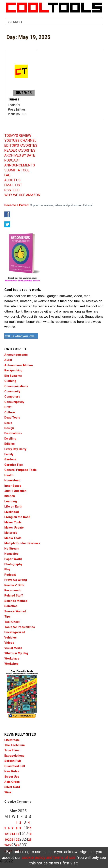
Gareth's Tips (14, 465)
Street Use (12, 777)
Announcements (16, 355)
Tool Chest (12, 622)
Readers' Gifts (14, 585)
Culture (10, 412)
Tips (7, 617)
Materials (11, 533)
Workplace (12, 659)
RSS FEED (12, 190)
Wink (8, 792)
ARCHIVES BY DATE (20, 155)
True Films (12, 750)
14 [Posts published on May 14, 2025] (13, 834)
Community (12, 391)
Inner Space (13, 486)
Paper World (13, 559)
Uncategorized (15, 632)
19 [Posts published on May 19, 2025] (6, 840)
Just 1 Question (15, 491)
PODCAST (12, 160)
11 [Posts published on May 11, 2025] (30, 828)
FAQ (7, 175)
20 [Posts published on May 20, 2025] (10, 840)
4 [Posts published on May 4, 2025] (29, 823)
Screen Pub (13, 761)
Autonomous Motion (19, 365)
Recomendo (13, 590)
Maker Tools (13, 522)
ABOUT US (12, 180)
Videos (9, 643)
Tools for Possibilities (20, 627)
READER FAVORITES (20, 150)
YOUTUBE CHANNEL (20, 141)
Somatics (11, 606)
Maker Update (14, 528)
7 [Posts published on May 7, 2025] (12, 828)
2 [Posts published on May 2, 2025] (20, 823)
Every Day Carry (15, 449)
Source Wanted (15, 611)
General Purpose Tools (20, 470)
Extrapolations (14, 756)
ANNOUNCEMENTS (20, 165)
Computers (12, 397)
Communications (16, 386)
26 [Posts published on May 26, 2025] (6, 845)
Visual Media (13, 648)
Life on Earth (13, 507)
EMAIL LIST (13, 185)
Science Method (16, 601)
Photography (13, 564)
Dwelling (10, 439)
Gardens (10, 459)
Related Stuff (14, 596)
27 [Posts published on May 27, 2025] (10, 845)
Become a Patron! (17, 205)
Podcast (10, 575)
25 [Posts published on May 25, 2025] (30, 840)
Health (9, 475)
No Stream (12, 549)
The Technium (15, 745)
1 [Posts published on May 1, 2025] (17, 823)
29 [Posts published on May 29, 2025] (18, 845)
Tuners (14, 99)
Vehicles (10, 638)
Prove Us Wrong (16, 580)
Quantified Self (15, 766)
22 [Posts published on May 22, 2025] (18, 840)
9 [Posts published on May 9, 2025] (20, 828)
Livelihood (12, 512)
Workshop (11, 664)
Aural (8, 360)
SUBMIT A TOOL (17, 170)
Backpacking (13, 370)
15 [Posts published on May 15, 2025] (18, 834)
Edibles (9, 444)
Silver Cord (12, 787)
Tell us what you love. (20, 336)
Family (9, 454)
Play (7, 569)
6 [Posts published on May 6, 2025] (9, 828)
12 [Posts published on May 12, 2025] (6, 834)
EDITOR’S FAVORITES (21, 145)
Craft (8, 407)
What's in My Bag (16, 653)
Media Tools (13, 538)
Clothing (10, 381)
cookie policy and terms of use (49, 857)
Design (9, 428)
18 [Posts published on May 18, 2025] (30, 834)
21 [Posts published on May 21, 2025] (13, 840)
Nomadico (11, 554)
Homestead (12, 480)
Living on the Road (17, 517)
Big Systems (13, 376)
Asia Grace (12, 782)
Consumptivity (14, 402)
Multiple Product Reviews (22, 543)
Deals (8, 423)
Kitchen (10, 496)
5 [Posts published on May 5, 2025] (5, 828)
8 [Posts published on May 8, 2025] (17, 828)
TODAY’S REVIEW (18, 136)
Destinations (13, 433)
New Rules (12, 771)
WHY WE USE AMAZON (22, 195)
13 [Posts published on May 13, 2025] (10, 834)
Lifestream (12, 740)
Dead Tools (12, 418)
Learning (11, 501)
